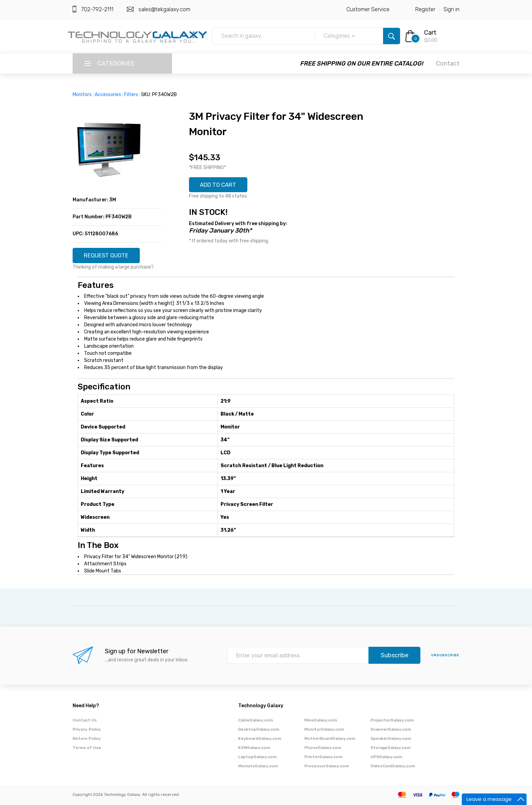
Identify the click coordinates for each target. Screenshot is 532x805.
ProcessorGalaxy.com (327, 767)
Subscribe (395, 657)
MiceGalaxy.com (321, 721)
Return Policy (87, 739)
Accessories (108, 95)
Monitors (82, 95)
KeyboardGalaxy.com (260, 739)
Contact (448, 63)
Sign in (451, 9)
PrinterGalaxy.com (323, 758)
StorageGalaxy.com (391, 749)
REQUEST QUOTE (109, 256)
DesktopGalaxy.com (259, 730)
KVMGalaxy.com (254, 749)
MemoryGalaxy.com (258, 767)
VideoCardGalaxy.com (393, 767)
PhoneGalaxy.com (323, 749)
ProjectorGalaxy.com (392, 721)
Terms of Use (87, 749)
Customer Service (368, 9)
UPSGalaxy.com (386, 758)
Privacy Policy (87, 730)
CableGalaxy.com (255, 721)
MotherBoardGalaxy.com (330, 739)
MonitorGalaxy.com (324, 730)
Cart (430, 33)
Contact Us (85, 721)
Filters (131, 95)
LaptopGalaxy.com (257, 758)
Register (425, 9)
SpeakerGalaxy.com (391, 739)
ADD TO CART (221, 185)
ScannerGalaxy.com (391, 730)
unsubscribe (445, 657)
